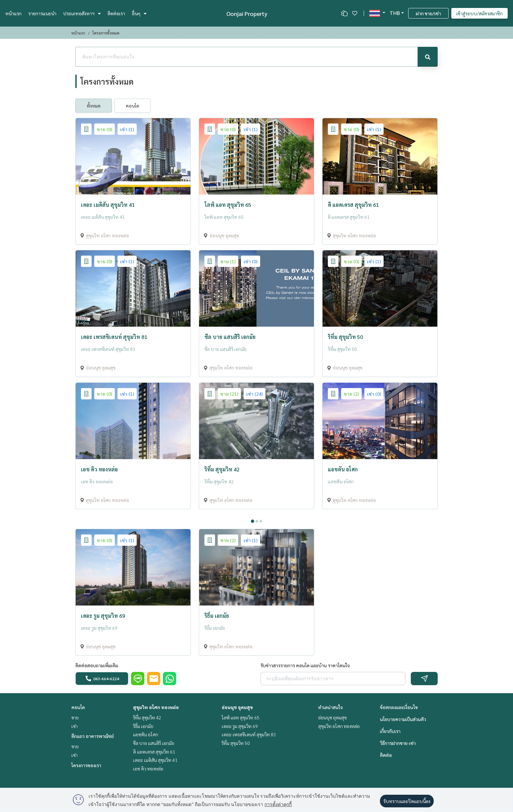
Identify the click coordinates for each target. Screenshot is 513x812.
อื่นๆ (139, 13)
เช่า (74, 726)
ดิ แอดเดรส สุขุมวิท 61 (154, 752)
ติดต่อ (386, 755)
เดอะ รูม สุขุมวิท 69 (240, 726)
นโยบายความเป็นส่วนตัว (403, 719)
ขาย (75, 717)
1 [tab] (253, 521)
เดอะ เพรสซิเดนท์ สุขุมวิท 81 (249, 734)
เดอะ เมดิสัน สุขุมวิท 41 (155, 760)
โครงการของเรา (86, 765)
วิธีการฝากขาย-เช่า (398, 743)
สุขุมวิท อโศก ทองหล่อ (156, 707)
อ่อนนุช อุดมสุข (237, 707)
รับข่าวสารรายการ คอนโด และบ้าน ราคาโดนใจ (305, 665)
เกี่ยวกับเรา (390, 731)
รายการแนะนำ (42, 13)
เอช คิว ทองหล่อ (148, 769)
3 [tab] (261, 521)
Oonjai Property (247, 13)
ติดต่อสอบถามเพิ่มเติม (97, 665)
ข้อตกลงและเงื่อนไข (399, 707)
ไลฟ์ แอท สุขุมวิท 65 (241, 717)
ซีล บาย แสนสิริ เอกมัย (154, 743)
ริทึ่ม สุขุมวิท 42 (147, 717)
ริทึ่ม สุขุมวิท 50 (236, 743)
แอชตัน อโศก (146, 734)
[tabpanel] (256, 515)
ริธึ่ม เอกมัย (143, 726)
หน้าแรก (13, 13)
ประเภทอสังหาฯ (82, 13)
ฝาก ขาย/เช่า (428, 13)
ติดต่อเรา (116, 13)
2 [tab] (257, 521)
